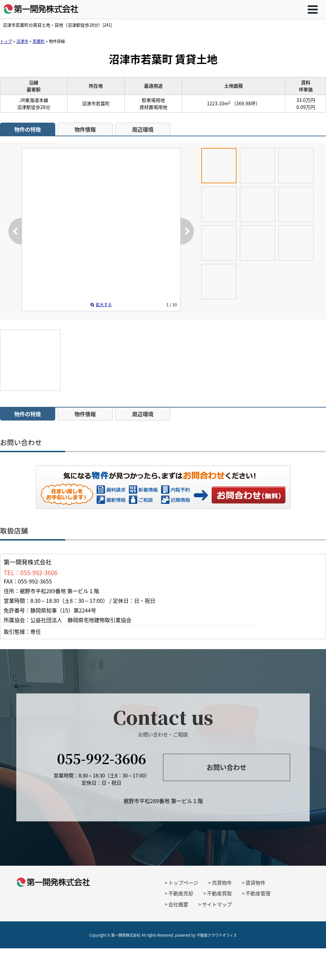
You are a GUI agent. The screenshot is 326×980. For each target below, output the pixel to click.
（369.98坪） (246, 103)
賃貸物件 (255, 883)
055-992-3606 (101, 758)
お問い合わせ (249, 495)
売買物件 (222, 883)
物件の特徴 (28, 129)
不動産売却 (181, 893)
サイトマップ (217, 904)
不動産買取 (219, 893)
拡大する (101, 305)
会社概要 (178, 904)
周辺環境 (143, 129)
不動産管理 (258, 893)
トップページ (183, 883)
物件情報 (85, 129)
